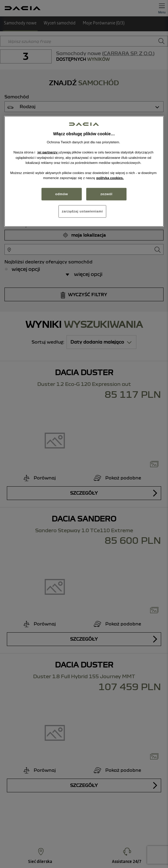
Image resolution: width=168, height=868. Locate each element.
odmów (62, 194)
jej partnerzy (48, 152)
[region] (84, 171)
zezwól (107, 194)
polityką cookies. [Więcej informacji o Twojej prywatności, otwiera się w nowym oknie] (110, 178)
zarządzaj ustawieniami (82, 211)
